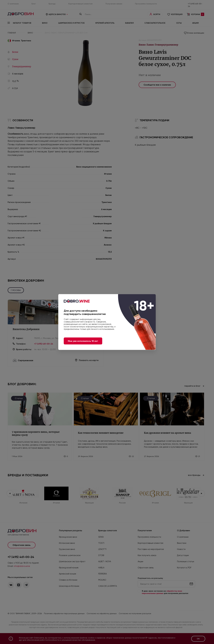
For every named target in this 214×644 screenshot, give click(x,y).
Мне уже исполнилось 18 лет (83, 341)
